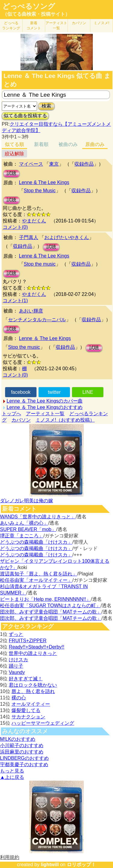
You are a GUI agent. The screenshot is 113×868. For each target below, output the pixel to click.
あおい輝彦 (31, 311)
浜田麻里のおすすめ (22, 752)
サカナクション (28, 717)
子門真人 (29, 237)
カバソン (79, 23)
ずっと (16, 634)
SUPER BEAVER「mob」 (28, 529)
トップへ (11, 414)
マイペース (31, 164)
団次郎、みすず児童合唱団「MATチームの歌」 (51, 612)
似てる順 (14, 144)
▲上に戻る (12, 777)
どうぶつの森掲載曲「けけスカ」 (36, 542)
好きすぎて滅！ (26, 679)
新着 (34, 26)
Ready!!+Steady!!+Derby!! (36, 647)
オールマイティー (31, 704)
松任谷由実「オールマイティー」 (36, 580)
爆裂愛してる (26, 710)
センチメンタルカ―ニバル (37, 320)
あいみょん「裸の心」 (24, 523)
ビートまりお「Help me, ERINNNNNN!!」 (45, 599)
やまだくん (34, 221)
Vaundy (17, 672)
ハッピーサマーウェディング (43, 723)
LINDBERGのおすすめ (24, 758)
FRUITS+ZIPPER (28, 641)
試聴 (11, 173)
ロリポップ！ (81, 865)
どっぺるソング (29, 6)
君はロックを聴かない (33, 685)
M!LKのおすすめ (18, 739)
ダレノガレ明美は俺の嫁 (27, 501)
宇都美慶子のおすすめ (24, 764)
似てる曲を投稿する (25, 116)
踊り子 (16, 666)
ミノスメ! (101, 23)
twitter (54, 392)
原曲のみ (95, 144)
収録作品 (84, 164)
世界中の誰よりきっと (33, 653)
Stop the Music (40, 191)
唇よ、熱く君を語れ (33, 691)
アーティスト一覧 (45, 414)
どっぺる (11, 26)
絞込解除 (14, 154)
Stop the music (40, 264)
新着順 (41, 144)
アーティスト (56, 26)
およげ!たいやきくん (67, 237)
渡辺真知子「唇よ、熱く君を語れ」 (39, 574)
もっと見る (12, 771)
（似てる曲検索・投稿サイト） (36, 14)
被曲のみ (68, 144)
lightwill (50, 865)
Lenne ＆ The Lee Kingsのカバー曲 (45, 401)
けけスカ (18, 660)
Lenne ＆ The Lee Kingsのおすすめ (45, 407)
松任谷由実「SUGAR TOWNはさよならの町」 (50, 606)
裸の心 (19, 698)
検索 (46, 106)
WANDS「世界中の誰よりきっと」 (38, 517)
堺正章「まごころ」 (22, 536)
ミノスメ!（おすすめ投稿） (65, 420)
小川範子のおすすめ (22, 745)
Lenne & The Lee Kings (44, 182)
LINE (88, 392)
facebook (21, 392)
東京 (54, 164)
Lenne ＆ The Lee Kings (45, 338)
